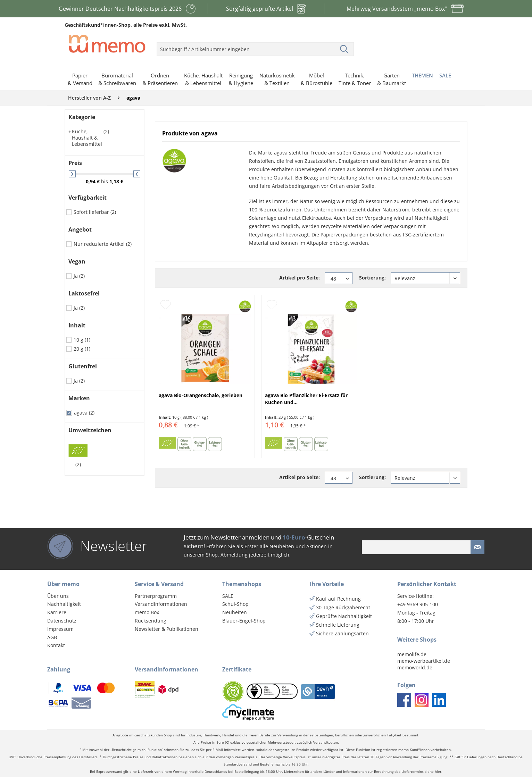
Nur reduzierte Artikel (103, 244)
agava (84, 413)
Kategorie (82, 117)
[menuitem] (255, 46)
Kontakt (56, 645)
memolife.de (412, 654)
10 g (82, 340)
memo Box (147, 612)
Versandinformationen (161, 604)
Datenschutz (62, 621)
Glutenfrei (83, 366)
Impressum (60, 629)
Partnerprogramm (156, 596)
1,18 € (116, 181)
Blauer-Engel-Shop (244, 621)
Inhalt (77, 325)
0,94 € (93, 181)
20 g (82, 349)
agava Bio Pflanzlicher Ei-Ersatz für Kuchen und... (306, 399)
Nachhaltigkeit (64, 604)
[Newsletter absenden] (477, 547)
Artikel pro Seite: (300, 278)
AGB (52, 637)
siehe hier (433, 772)
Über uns (58, 596)
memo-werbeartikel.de (424, 661)
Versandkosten (326, 742)
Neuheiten (235, 612)
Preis (75, 163)
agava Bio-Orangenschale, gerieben (201, 395)
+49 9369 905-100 (418, 604)
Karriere (57, 612)
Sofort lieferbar (95, 212)
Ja (79, 276)
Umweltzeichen (90, 430)
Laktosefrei (84, 293)
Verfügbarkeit (88, 198)
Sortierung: (372, 278)
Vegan (77, 261)
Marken (79, 398)
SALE (228, 596)
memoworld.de (415, 667)
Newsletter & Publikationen (167, 629)
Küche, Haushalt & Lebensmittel (89, 138)
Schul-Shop (235, 604)
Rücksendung (151, 621)
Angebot (80, 229)
